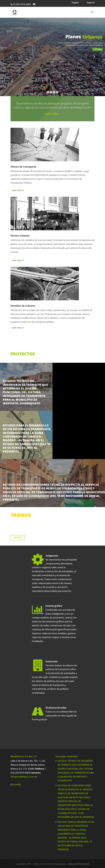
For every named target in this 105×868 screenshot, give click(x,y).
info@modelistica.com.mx (24, 777)
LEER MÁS (18, 537)
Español (91, 2)
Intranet (15, 784)
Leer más (98, 50)
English (75, 2)
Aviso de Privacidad (79, 864)
